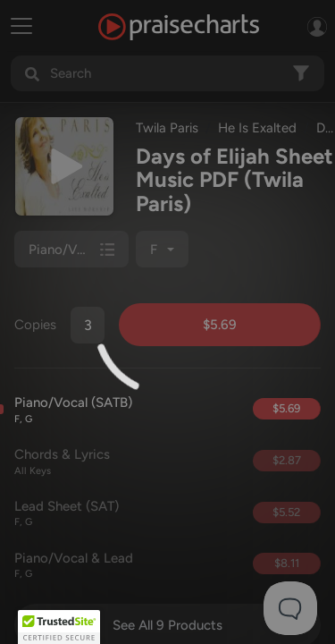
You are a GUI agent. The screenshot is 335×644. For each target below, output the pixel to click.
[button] (59, 627)
